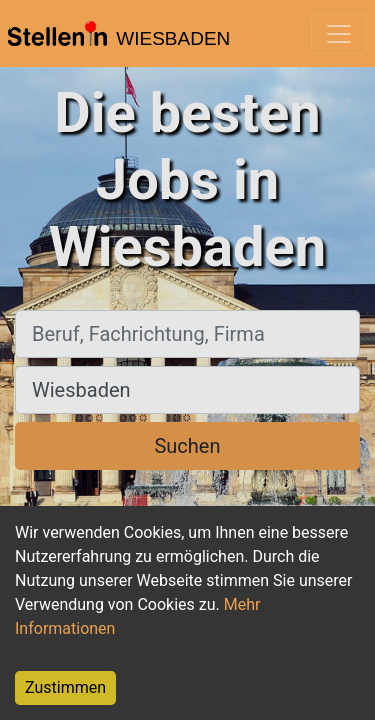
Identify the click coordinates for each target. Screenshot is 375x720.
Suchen (187, 446)
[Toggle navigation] (339, 34)
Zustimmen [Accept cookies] (65, 687)
